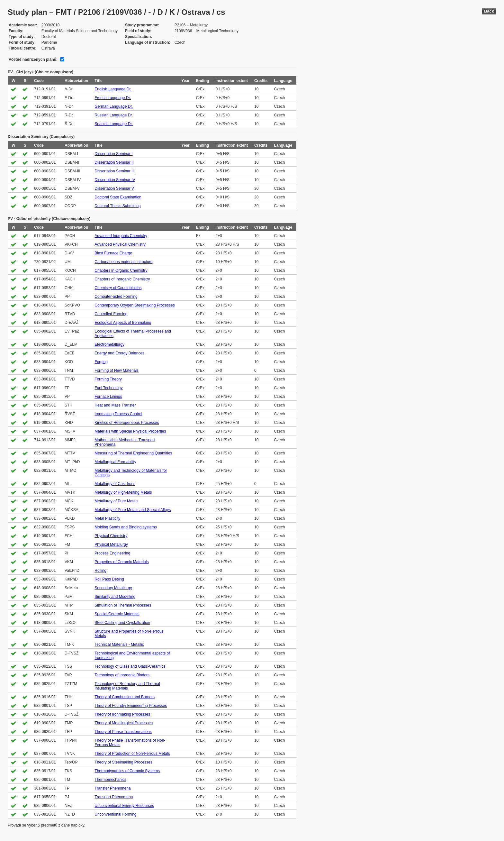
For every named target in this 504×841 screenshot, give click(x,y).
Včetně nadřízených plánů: (33, 59)
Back (489, 11)
